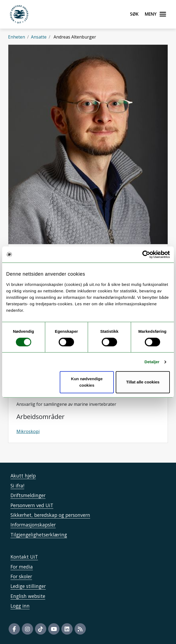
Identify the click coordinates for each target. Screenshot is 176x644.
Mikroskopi (28, 431)
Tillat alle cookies (143, 382)
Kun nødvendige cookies (87, 382)
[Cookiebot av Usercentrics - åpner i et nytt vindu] (146, 254)
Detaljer (152, 362)
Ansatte (39, 37)
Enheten (17, 37)
